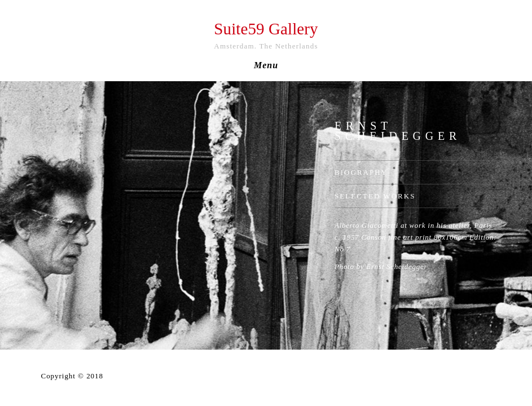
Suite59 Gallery (266, 29)
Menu (266, 65)
